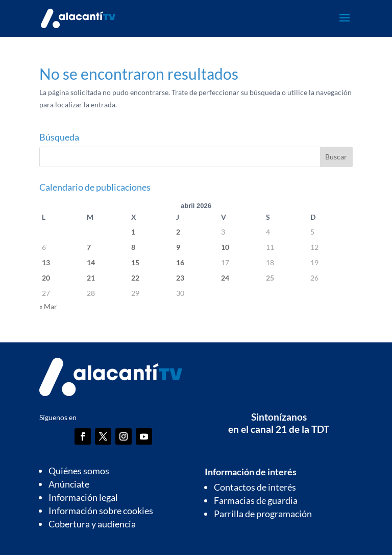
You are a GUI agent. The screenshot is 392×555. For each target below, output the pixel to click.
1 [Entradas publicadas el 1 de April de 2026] (133, 232)
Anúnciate (69, 484)
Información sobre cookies (101, 511)
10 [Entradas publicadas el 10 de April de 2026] (225, 247)
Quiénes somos (79, 471)
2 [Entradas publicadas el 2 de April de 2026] (178, 232)
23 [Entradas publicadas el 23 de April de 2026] (180, 278)
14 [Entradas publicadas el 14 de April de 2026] (91, 262)
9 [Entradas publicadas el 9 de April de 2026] (178, 247)
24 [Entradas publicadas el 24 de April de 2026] (225, 278)
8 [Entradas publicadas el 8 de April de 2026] (133, 247)
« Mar (48, 306)
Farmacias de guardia (256, 500)
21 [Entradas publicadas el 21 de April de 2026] (91, 278)
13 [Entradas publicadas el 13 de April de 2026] (46, 262)
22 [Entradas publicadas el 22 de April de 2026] (135, 278)
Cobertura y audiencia (92, 524)
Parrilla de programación (263, 514)
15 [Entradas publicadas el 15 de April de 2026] (135, 262)
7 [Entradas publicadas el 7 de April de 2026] (89, 247)
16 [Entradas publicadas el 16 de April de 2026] (180, 262)
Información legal (83, 497)
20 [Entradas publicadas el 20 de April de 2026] (46, 278)
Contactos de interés (255, 487)
